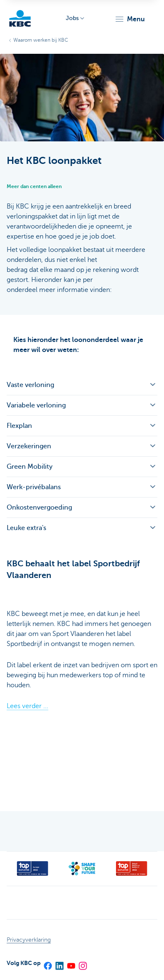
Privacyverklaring (29, 940)
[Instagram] (82, 963)
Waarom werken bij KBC (41, 40)
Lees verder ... (27, 706)
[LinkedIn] (59, 963)
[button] (130, 19)
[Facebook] (47, 963)
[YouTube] (71, 963)
